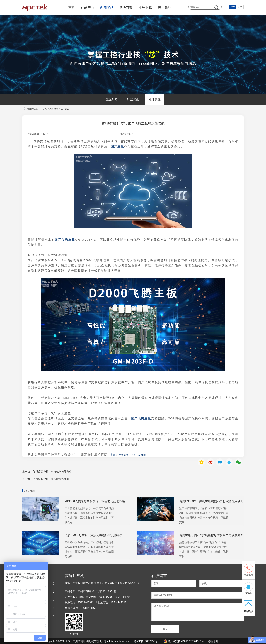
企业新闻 (111, 99)
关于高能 (164, 7)
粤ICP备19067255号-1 (147, 641)
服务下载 (145, 7)
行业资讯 (133, 99)
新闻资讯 (107, 7)
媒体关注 (155, 99)
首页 (72, 7)
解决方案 (126, 7)
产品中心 (88, 7)
